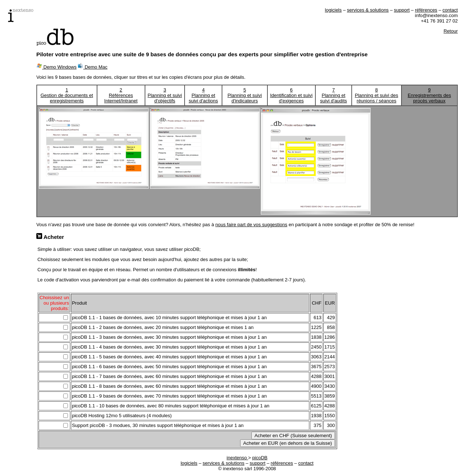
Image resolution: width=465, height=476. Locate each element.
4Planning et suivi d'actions (203, 95)
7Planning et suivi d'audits (333, 95)
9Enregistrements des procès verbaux (429, 95)
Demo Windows (56, 67)
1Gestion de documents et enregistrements (67, 95)
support (402, 10)
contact (450, 10)
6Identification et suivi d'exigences (291, 95)
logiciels (333, 10)
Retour (451, 31)
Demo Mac (92, 67)
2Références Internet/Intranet (121, 95)
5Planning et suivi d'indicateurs (245, 95)
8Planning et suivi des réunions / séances (377, 95)
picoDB (260, 458)
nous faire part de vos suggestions (251, 225)
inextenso (237, 458)
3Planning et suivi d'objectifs (165, 95)
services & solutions (368, 10)
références (426, 10)
